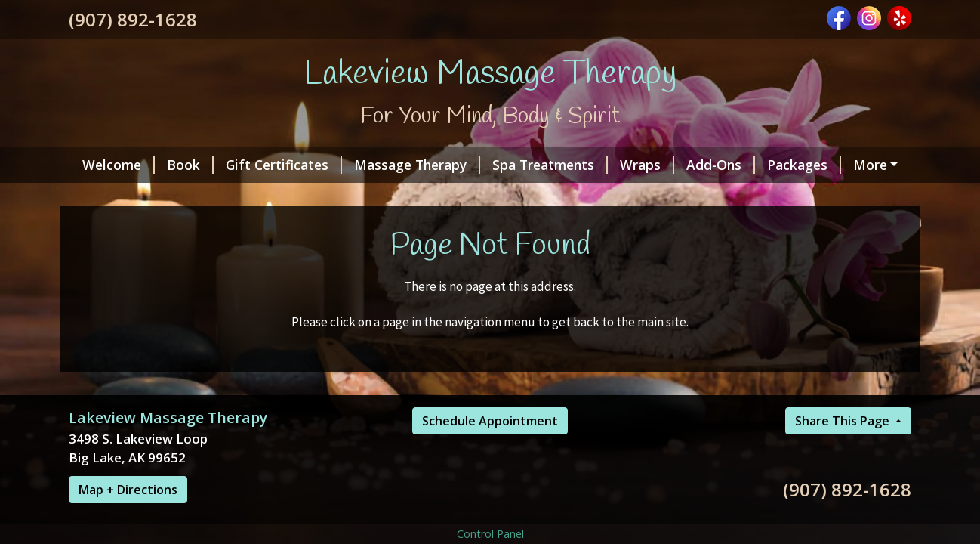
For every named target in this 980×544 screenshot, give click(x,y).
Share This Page (844, 421)
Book (190, 165)
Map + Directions (128, 490)
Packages (804, 165)
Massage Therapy (417, 165)
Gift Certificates (284, 165)
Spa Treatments (550, 165)
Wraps (647, 165)
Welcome (119, 165)
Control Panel (490, 534)
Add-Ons (721, 165)
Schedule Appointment (490, 421)
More (870, 165)
